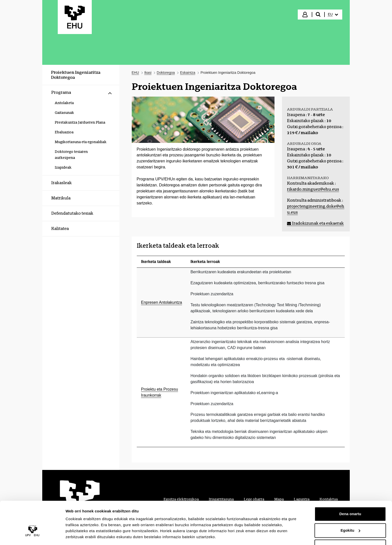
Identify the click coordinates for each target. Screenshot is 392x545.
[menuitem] (333, 15)
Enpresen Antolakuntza (161, 302)
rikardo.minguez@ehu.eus (313, 189)
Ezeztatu (350, 531)
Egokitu (350, 515)
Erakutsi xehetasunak (85, 535)
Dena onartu (350, 498)
